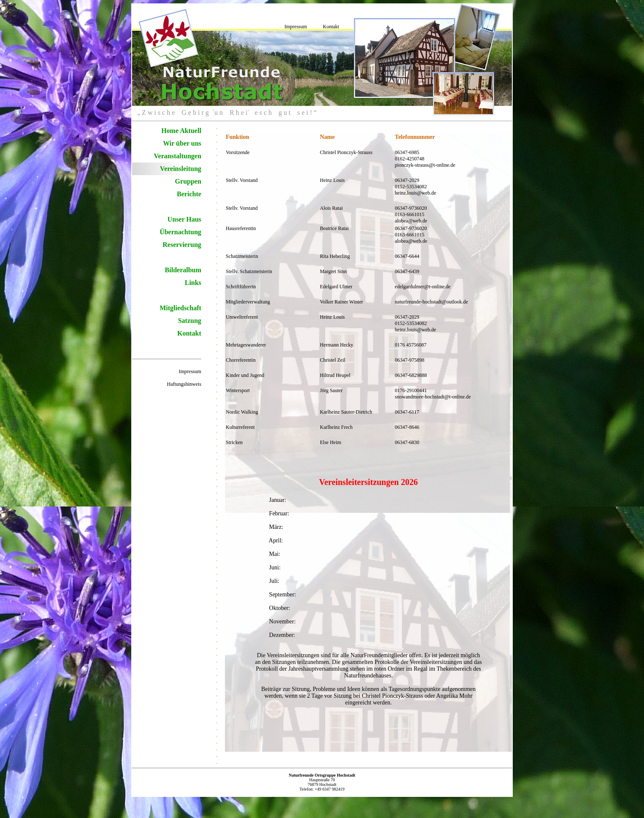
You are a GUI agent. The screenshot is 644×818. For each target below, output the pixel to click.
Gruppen (188, 181)
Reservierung (182, 245)
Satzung (190, 321)
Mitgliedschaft (180, 308)
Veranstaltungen (178, 156)
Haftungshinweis (184, 384)
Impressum (296, 27)
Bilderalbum (183, 270)
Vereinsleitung (181, 169)
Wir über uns (182, 143)
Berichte (189, 194)
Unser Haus (184, 219)
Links (193, 283)
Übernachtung (180, 232)
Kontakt (331, 27)
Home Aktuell (181, 131)
